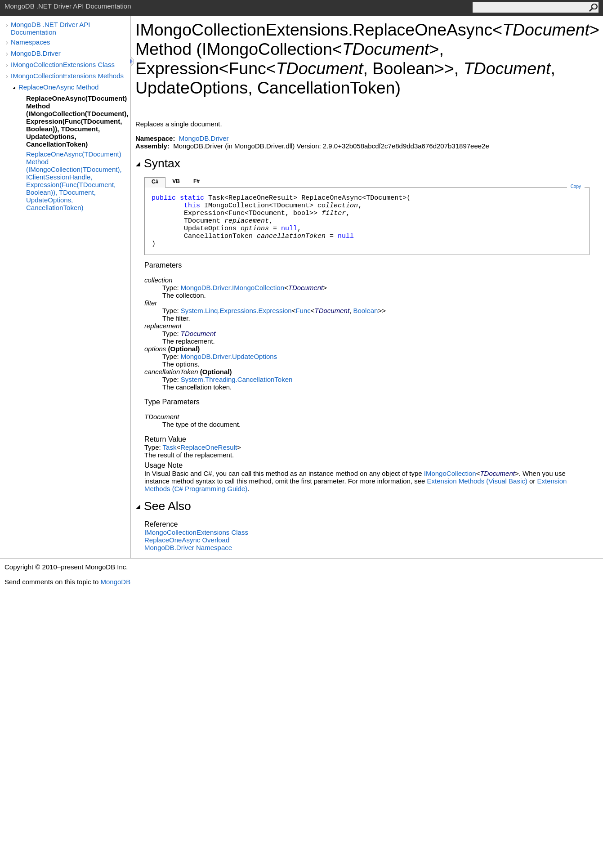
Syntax (158, 163)
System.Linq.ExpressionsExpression (236, 311)
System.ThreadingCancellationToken (237, 379)
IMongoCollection (450, 473)
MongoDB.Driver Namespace (188, 548)
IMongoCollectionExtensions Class (63, 65)
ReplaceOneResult (209, 447)
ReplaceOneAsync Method (58, 87)
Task (170, 447)
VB (176, 181)
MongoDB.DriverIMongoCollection (232, 288)
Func (303, 311)
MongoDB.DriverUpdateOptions (229, 356)
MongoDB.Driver (36, 53)
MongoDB (115, 582)
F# (197, 181)
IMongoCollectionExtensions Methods (67, 76)
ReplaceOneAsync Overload (187, 540)
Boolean (365, 311)
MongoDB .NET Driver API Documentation (50, 28)
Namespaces (31, 42)
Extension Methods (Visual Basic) (477, 481)
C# (155, 182)
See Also (163, 506)
